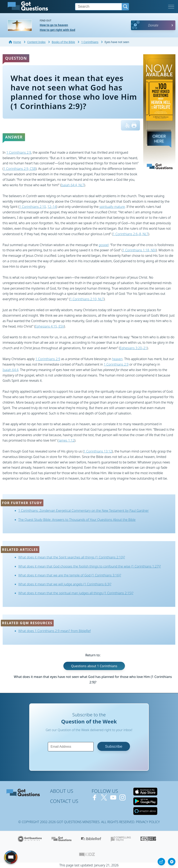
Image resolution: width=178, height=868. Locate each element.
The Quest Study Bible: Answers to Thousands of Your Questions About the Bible (77, 520)
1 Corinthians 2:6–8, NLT (131, 234)
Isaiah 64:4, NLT (73, 185)
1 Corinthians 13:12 (98, 451)
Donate (153, 25)
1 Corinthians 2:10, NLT (87, 299)
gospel (104, 245)
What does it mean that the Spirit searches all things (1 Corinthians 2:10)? (72, 557)
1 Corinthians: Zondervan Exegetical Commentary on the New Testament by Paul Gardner (84, 511)
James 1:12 (66, 440)
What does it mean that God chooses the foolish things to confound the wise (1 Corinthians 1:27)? (90, 566)
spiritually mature (112, 207)
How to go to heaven (54, 25)
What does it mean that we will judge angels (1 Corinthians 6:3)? (65, 584)
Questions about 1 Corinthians (94, 666)
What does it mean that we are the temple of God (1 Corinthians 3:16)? (70, 575)
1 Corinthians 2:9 (19, 152)
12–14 (52, 207)
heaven (117, 359)
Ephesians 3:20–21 (133, 348)
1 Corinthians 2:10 (32, 207)
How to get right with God (58, 30)
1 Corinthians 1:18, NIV (139, 250)
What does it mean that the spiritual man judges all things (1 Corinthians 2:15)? (76, 593)
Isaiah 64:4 (10, 370)
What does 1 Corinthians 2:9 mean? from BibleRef (55, 631)
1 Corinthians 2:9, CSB (19, 169)
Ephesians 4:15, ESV (50, 326)
